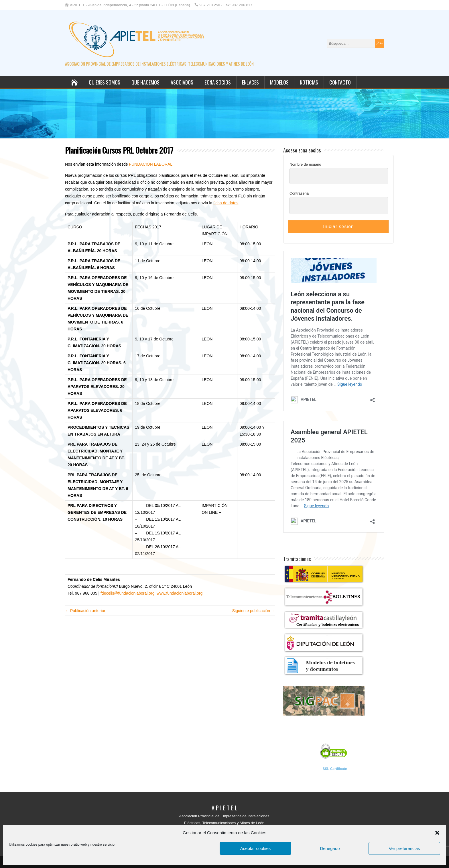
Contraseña (299, 193)
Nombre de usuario (305, 164)
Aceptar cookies (256, 848)
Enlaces (250, 82)
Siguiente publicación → (254, 611)
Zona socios (218, 82)
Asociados (182, 82)
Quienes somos (105, 82)
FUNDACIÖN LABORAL (151, 164)
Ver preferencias (404, 848)
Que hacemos (145, 82)
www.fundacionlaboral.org (180, 593)
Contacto (340, 82)
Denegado (330, 848)
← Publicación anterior (85, 611)
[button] (437, 833)
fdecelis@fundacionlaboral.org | (129, 593)
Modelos (279, 82)
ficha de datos (226, 203)
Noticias (309, 82)
